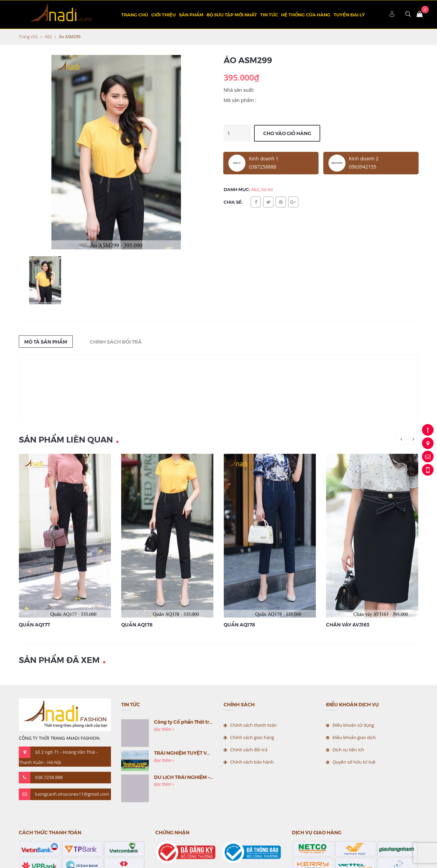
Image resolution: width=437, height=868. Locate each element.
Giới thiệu (164, 15)
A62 (48, 37)
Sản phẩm (191, 15)
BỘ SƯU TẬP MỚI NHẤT (232, 15)
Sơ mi (267, 189)
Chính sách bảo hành (252, 762)
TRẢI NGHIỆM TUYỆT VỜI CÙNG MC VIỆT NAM (207, 753)
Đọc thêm (164, 729)
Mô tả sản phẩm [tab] (46, 342)
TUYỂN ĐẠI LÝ (349, 15)
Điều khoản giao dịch (354, 737)
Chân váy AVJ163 (348, 624)
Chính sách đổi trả (249, 750)
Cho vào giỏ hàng (287, 133)
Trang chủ (135, 15)
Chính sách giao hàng (252, 737)
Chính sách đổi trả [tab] (116, 342)
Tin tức (269, 15)
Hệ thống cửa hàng (306, 15)
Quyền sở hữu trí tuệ (354, 762)
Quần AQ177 (34, 624)
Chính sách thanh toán (253, 725)
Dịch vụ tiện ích (348, 750)
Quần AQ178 (137, 624)
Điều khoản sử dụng (353, 725)
